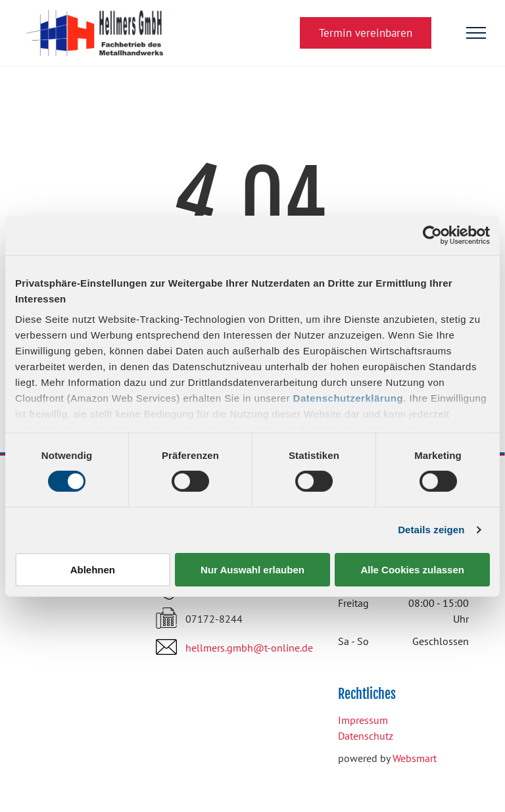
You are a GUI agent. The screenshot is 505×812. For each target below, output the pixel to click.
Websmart (415, 758)
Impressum (363, 720)
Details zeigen (431, 530)
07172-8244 (214, 619)
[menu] (476, 33)
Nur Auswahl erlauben (252, 570)
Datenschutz (366, 736)
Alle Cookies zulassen (412, 570)
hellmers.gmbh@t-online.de (249, 648)
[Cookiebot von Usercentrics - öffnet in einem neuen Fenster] (432, 235)
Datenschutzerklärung (349, 398)
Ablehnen (93, 570)
